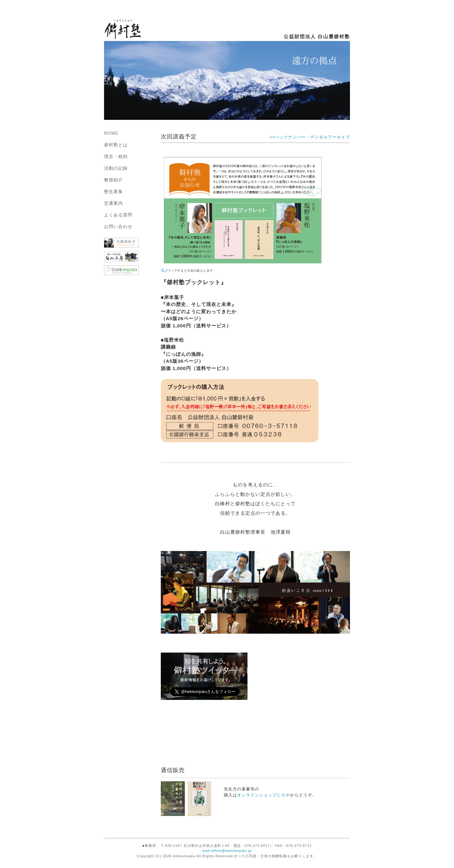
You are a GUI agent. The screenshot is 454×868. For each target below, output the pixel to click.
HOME (111, 133)
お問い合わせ (118, 227)
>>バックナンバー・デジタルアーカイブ (310, 137)
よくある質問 (118, 215)
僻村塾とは (116, 145)
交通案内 (113, 203)
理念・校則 (116, 157)
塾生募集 (113, 192)
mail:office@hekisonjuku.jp (227, 851)
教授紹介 (113, 180)
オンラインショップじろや (264, 795)
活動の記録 (116, 168)
